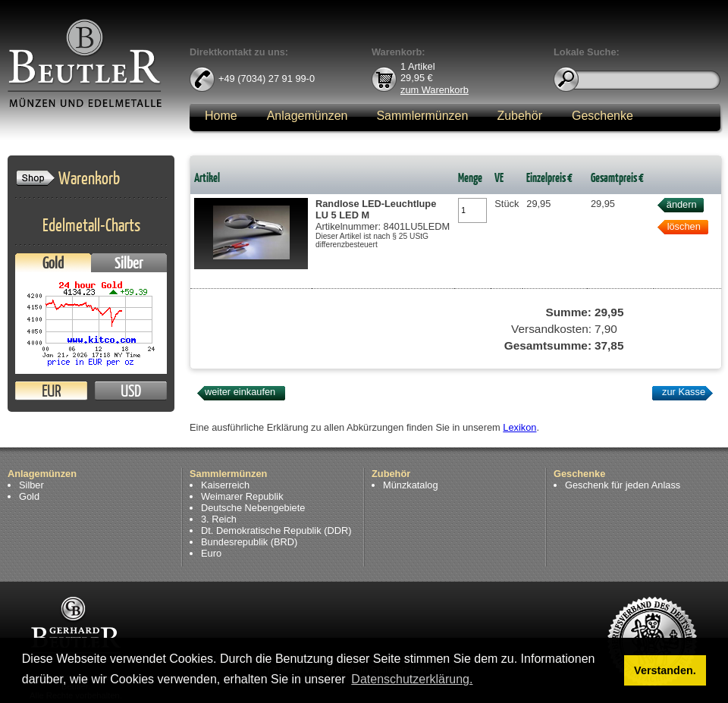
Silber (129, 263)
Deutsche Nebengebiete (253, 508)
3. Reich (219, 519)
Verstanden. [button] (665, 670)
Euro (211, 553)
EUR (51, 391)
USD (131, 391)
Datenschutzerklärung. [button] (412, 679)
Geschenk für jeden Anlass (623, 485)
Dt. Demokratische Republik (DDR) (276, 530)
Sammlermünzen (422, 116)
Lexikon (519, 427)
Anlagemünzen (308, 116)
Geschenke (602, 116)
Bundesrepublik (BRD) (249, 542)
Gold (53, 263)
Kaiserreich (225, 485)
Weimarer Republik (242, 496)
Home (221, 116)
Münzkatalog (411, 485)
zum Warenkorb (435, 89)
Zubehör (519, 116)
